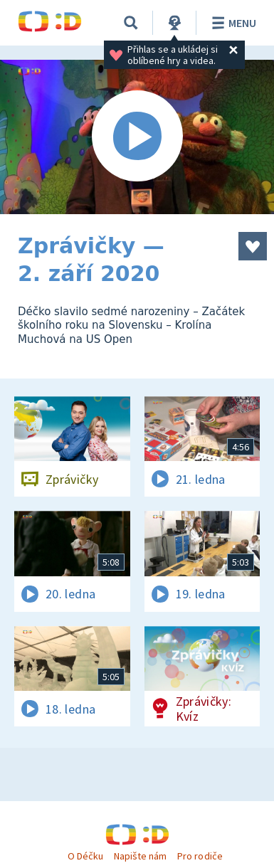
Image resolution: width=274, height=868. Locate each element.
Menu (232, 23)
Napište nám (140, 856)
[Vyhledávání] (131, 23)
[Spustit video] (137, 137)
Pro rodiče (200, 856)
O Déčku (85, 856)
